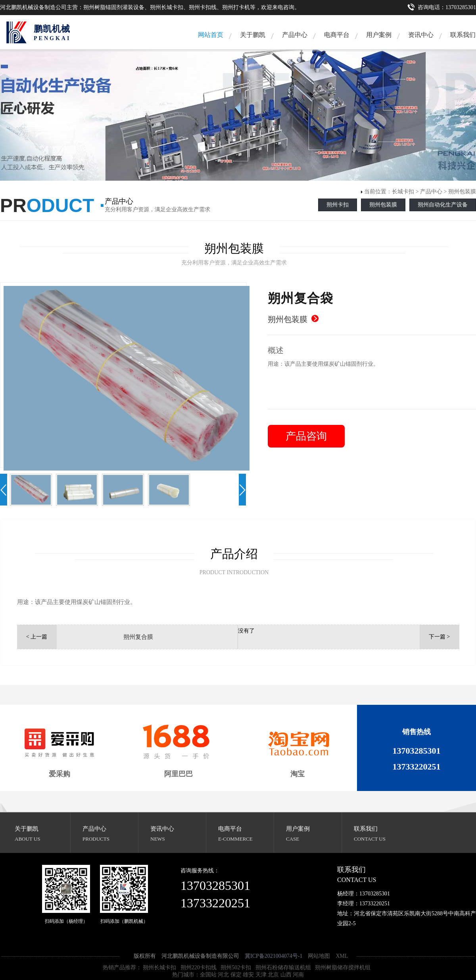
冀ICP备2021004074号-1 (274, 956)
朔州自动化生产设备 (443, 205)
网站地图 (319, 956)
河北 (223, 975)
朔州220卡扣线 (199, 967)
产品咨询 (306, 436)
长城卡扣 (403, 192)
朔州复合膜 (138, 637)
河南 (298, 975)
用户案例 (379, 35)
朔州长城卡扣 (159, 967)
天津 (261, 975)
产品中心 (295, 35)
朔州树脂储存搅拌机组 (343, 967)
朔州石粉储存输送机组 (283, 967)
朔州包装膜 (462, 192)
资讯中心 (421, 35)
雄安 (248, 975)
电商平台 (337, 35)
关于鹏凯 (253, 35)
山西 (286, 975)
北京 (273, 975)
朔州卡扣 (338, 205)
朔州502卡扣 (236, 967)
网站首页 (211, 35)
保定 (236, 975)
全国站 (208, 975)
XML (342, 956)
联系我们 (366, 829)
